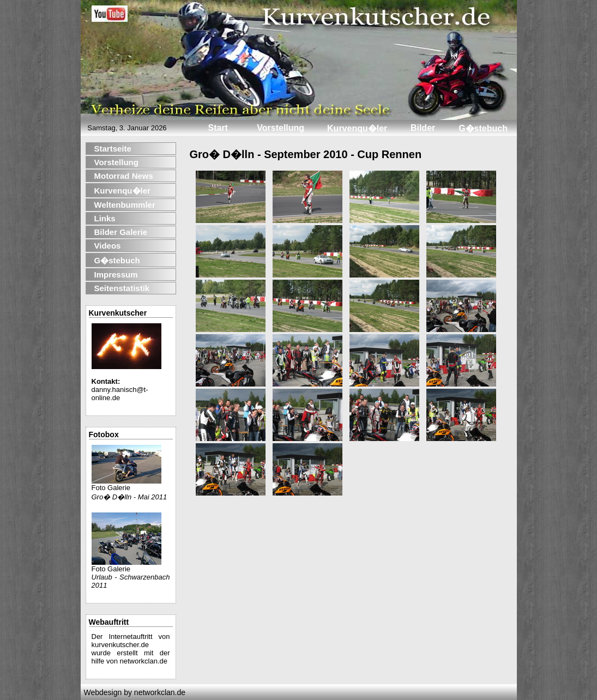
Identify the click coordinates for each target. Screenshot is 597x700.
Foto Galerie (126, 484)
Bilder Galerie (121, 232)
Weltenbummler (125, 205)
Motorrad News (124, 176)
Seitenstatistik (122, 288)
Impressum (116, 274)
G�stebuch (117, 260)
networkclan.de (144, 661)
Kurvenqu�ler (122, 191)
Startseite (113, 149)
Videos (108, 246)
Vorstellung (116, 162)
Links (105, 218)
